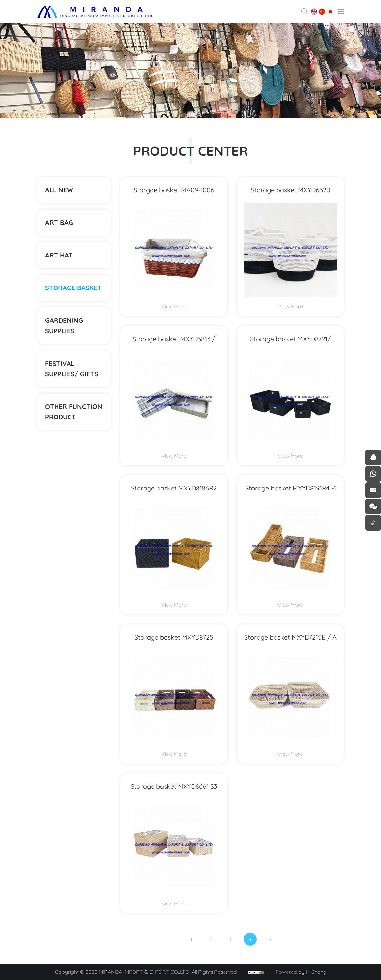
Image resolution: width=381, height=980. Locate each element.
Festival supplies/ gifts (72, 369)
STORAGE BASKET (73, 288)
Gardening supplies (64, 326)
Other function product (74, 412)
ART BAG (59, 222)
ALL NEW (59, 190)
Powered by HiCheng (301, 972)
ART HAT (59, 255)
